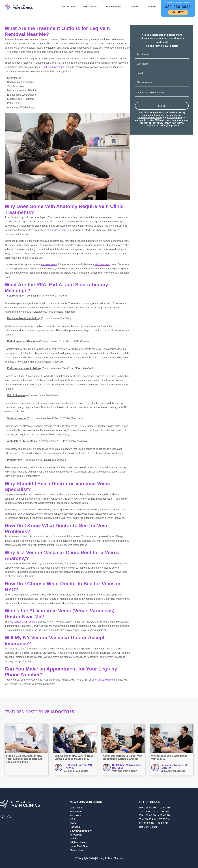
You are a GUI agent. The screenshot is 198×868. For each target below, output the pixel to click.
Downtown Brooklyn (81, 831)
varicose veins (59, 230)
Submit (162, 106)
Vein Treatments (113, 7)
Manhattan (76, 811)
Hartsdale (75, 827)
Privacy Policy (174, 118)
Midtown (76, 815)
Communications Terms (150, 118)
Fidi (73, 819)
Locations (134, 7)
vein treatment (102, 264)
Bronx (73, 823)
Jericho (74, 839)
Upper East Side (79, 846)
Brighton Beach (78, 842)
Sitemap (118, 858)
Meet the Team (68, 7)
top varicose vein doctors (23, 622)
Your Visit (152, 7)
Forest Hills (76, 835)
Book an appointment (53, 67)
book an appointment (103, 680)
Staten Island (77, 850)
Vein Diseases (90, 7)
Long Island (76, 808)
